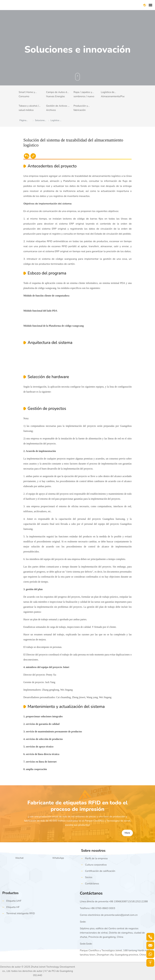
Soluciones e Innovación (40, 121)
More (127, 833)
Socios (89, 877)
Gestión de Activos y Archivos (58, 108)
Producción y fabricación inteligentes (81, 108)
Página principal (24, 121)
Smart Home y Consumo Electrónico (27, 95)
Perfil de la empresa (96, 858)
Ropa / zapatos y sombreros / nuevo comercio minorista (84, 95)
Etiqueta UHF (14, 901)
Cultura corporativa (96, 865)
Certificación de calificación (100, 871)
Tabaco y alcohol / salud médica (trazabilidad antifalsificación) (29, 108)
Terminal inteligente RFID (21, 913)
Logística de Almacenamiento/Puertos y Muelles (113, 95)
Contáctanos (92, 884)
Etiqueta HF (13, 907)
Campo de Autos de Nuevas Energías (57, 94)
